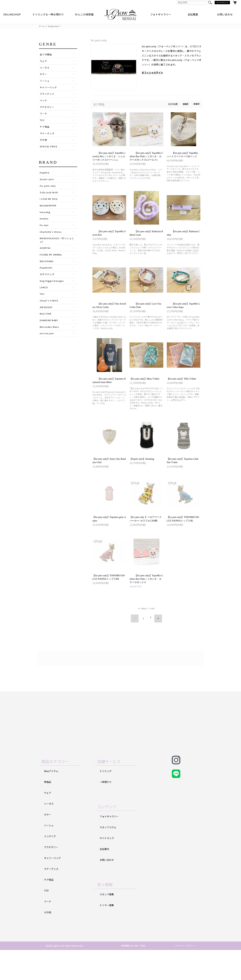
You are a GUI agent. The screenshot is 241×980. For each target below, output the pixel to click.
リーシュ (45, 83)
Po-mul (45, 237)
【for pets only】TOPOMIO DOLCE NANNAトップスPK (109, 603)
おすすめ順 (172, 104)
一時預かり (106, 810)
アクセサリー (48, 111)
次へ (156, 647)
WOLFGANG (47, 276)
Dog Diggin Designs (53, 297)
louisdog (46, 223)
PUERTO (45, 180)
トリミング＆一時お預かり (48, 14)
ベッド (44, 104)
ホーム (42, 26)
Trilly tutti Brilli (51, 202)
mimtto (45, 230)
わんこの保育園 (84, 14)
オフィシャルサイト (152, 73)
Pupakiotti (47, 283)
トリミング (106, 799)
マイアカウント (222, 3)
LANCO (44, 304)
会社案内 (105, 878)
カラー (44, 76)
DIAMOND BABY (50, 339)
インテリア (50, 865)
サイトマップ (107, 867)
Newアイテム (52, 799)
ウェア (44, 62)
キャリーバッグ (49, 90)
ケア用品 (45, 133)
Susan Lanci (48, 188)
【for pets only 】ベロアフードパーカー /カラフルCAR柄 (146, 539)
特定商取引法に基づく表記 (130, 976)
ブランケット (48, 97)
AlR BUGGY (47, 325)
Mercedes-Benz (50, 346)
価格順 (185, 104)
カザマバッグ (48, 290)
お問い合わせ (225, 14)
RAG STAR (46, 332)
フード (44, 118)
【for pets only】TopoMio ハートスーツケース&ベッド (183, 158)
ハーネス (45, 69)
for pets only (54, 26)
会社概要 (193, 14)
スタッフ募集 (107, 923)
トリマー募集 (107, 934)
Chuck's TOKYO (50, 318)
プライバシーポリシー (183, 976)
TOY (42, 125)
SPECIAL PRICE (50, 154)
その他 (44, 147)
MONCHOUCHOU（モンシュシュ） (58, 253)
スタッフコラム (109, 855)
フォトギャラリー (161, 14)
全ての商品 (46, 55)
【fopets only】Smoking (145, 475)
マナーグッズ (48, 140)
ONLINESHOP (12, 14)
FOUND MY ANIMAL (52, 269)
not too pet (48, 353)
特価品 (48, 810)
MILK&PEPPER (49, 216)
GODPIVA (46, 261)
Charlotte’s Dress (52, 244)
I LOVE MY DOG (49, 209)
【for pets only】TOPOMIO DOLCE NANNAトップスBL (183, 539)
